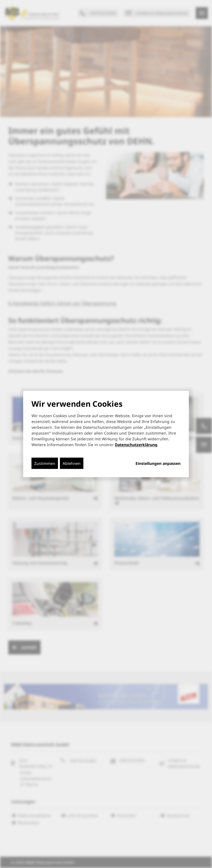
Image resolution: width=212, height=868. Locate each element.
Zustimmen (45, 463)
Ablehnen (72, 463)
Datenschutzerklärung (136, 444)
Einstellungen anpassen (158, 463)
